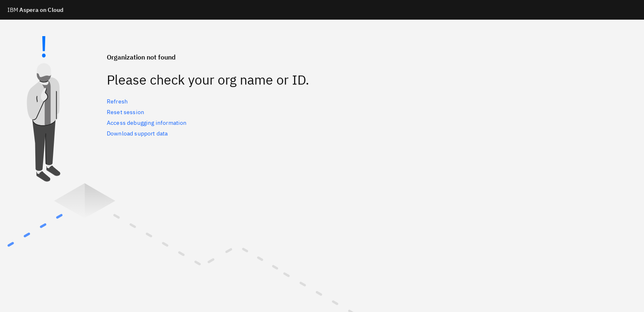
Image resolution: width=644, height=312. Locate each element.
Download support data (137, 133)
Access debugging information (147, 123)
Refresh (117, 101)
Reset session (125, 112)
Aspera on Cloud (35, 10)
